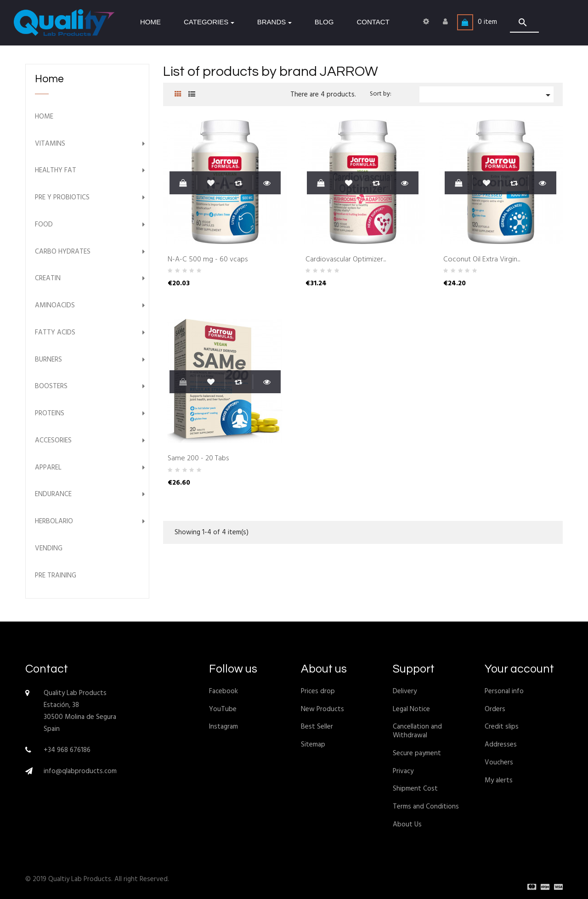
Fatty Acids (55, 333)
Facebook (223, 691)
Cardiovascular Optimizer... (346, 260)
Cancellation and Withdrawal (417, 731)
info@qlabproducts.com (80, 771)
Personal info (504, 691)
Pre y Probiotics (62, 198)
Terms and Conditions (426, 807)
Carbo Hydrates (63, 252)
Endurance (53, 495)
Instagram (223, 727)
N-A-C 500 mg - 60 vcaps (208, 260)
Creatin (48, 279)
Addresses (501, 745)
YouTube (223, 709)
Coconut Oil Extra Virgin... (482, 260)
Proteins (50, 414)
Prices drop (318, 691)
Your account (519, 669)
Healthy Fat (56, 171)
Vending (49, 549)
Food (44, 225)
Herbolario (54, 522)
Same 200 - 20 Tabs (198, 459)
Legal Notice (411, 709)
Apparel (48, 468)
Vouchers (499, 763)
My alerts (499, 780)
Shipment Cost (415, 789)
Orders (495, 709)
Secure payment (417, 753)
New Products (322, 709)
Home (49, 79)
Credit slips (502, 727)
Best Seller (317, 727)
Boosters (51, 387)
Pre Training (56, 576)
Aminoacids (55, 306)
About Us (407, 825)
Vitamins (50, 144)
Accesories (53, 441)
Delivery (405, 691)
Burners (48, 360)
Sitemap (313, 745)
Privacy (403, 771)
